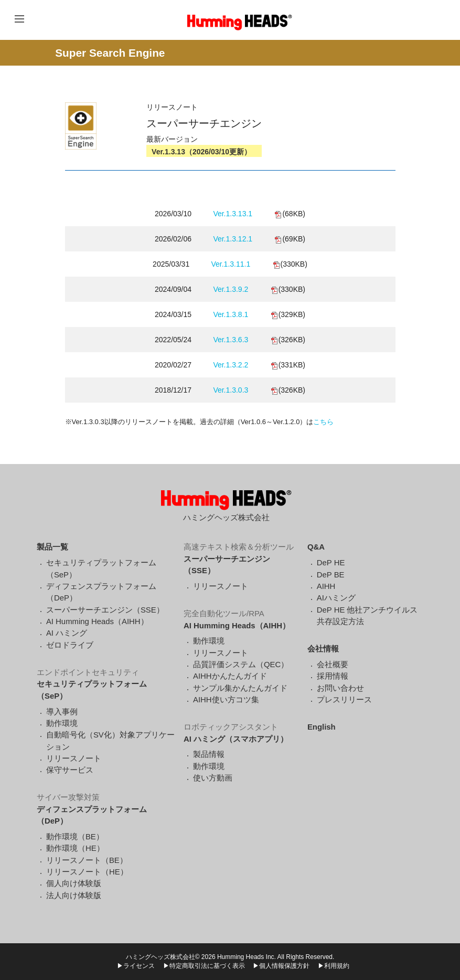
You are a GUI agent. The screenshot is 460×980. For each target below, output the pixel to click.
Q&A (316, 547)
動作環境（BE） (75, 837)
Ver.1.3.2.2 (231, 365)
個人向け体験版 (74, 883)
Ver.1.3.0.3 (231, 390)
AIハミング (336, 598)
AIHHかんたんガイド (230, 676)
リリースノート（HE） (87, 872)
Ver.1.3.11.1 (231, 264)
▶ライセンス (136, 966)
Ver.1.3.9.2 (231, 289)
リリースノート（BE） (87, 860)
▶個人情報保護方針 (281, 966)
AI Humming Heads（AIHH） (97, 621)
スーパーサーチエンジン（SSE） (105, 610)
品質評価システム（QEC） (241, 665)
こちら (323, 422)
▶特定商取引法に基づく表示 (204, 966)
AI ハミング (67, 633)
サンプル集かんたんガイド (240, 688)
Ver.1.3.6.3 (231, 340)
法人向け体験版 (74, 895)
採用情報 (333, 676)
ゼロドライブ (70, 645)
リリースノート (74, 758)
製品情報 (209, 754)
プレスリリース (344, 700)
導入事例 (62, 712)
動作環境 (62, 723)
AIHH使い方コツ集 (226, 700)
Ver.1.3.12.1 (233, 239)
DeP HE (331, 563)
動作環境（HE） (75, 848)
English (322, 727)
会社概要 (333, 665)
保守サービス (70, 770)
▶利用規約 (334, 966)
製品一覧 (52, 547)
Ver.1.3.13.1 (233, 214)
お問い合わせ (340, 688)
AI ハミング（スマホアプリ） (236, 739)
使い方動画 (213, 778)
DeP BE (331, 575)
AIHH (326, 586)
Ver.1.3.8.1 (231, 314)
